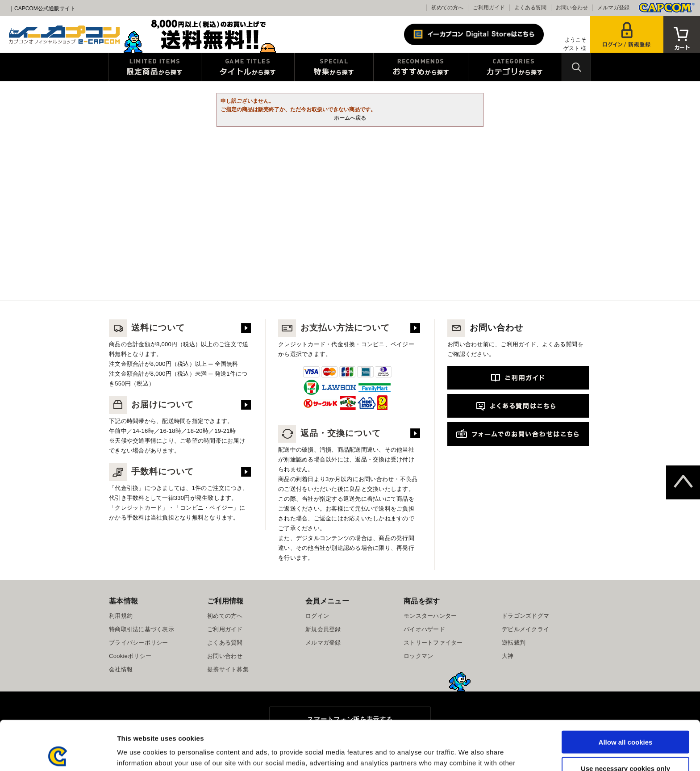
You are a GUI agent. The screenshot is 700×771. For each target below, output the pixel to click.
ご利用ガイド (489, 8)
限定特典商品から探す (155, 67)
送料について (147, 328)
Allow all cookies (626, 693)
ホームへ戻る (350, 118)
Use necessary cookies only (625, 719)
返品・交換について (329, 433)
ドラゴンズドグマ (525, 616)
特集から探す (334, 67)
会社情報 (121, 669)
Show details (469, 753)
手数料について (151, 471)
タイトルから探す (248, 67)
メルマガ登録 (613, 8)
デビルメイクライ (525, 629)
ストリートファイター (433, 643)
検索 (576, 67)
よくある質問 (530, 8)
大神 (508, 656)
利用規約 (121, 616)
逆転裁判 (514, 643)
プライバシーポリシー (139, 643)
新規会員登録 (323, 629)
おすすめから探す (421, 67)
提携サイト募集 (228, 669)
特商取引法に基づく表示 (142, 629)
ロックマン (418, 656)
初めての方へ (447, 8)
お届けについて (151, 404)
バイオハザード (424, 629)
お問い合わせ (572, 8)
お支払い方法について (334, 328)
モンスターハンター (430, 616)
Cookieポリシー (130, 656)
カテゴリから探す (515, 67)
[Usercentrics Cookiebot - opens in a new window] (58, 754)
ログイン (317, 616)
